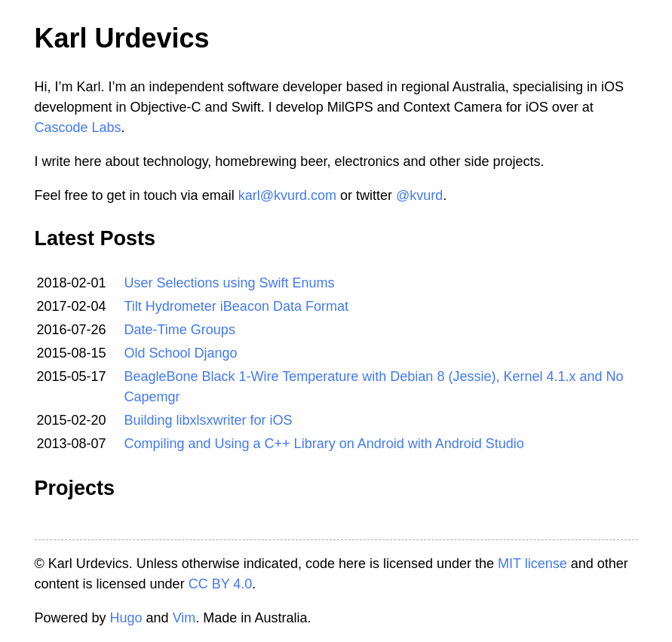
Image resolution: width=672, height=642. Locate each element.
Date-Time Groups (180, 330)
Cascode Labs (78, 127)
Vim (184, 618)
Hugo (126, 618)
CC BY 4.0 (221, 584)
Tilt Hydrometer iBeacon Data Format (236, 306)
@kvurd (419, 195)
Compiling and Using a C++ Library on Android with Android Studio (324, 444)
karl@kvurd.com (287, 195)
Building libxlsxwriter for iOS (209, 420)
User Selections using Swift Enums (230, 283)
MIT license (532, 564)
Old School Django (181, 353)
